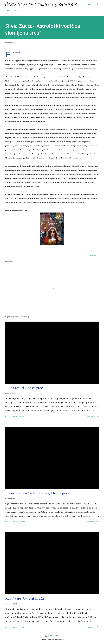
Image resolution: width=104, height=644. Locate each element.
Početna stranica (13, 10)
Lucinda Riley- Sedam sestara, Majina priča (37, 493)
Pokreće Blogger (52, 636)
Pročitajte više (93, 417)
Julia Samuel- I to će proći (25, 388)
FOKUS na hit (16, 53)
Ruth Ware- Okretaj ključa (25, 598)
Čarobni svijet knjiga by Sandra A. (42, 5)
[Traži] (89, 5)
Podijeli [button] (93, 255)
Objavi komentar (20, 417)
